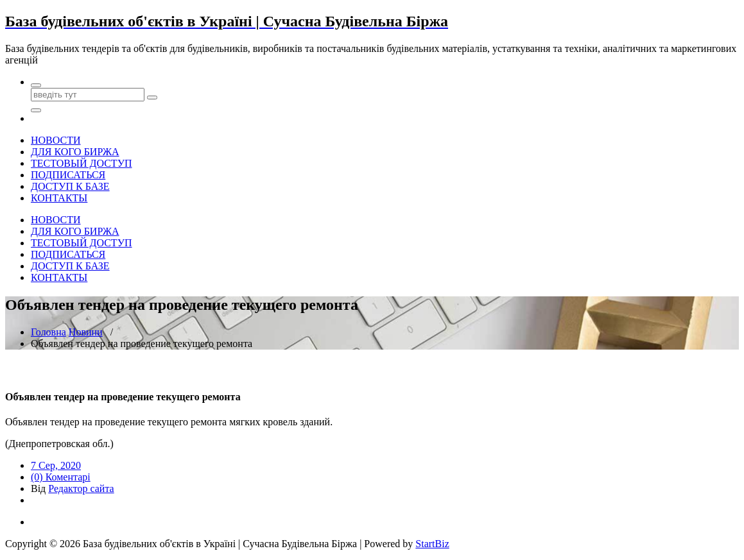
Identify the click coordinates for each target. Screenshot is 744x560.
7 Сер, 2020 (56, 465)
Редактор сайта (81, 488)
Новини (86, 332)
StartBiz (432, 544)
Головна (48, 332)
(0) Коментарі (61, 477)
